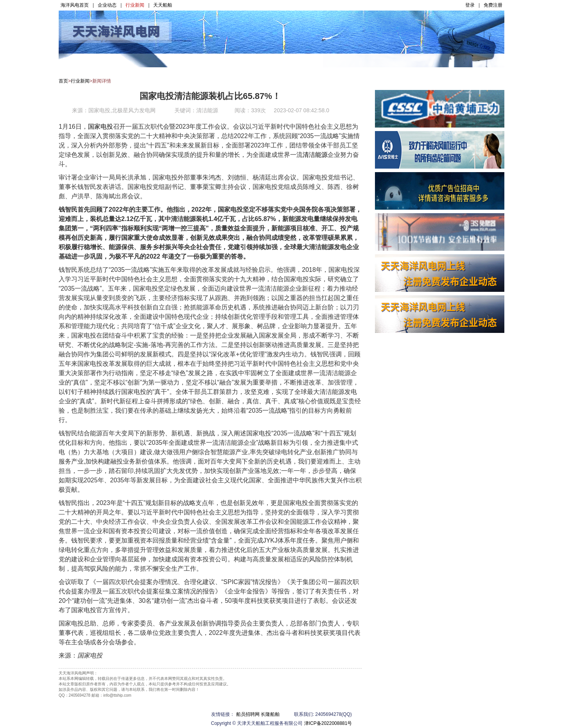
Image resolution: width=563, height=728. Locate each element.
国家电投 (100, 127)
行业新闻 (135, 5)
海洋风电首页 (75, 5)
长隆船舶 (270, 714)
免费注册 (493, 5)
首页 (63, 81)
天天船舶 (163, 5)
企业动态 (107, 5)
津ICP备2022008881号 (328, 723)
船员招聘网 (248, 714)
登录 (470, 5)
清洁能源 (315, 155)
